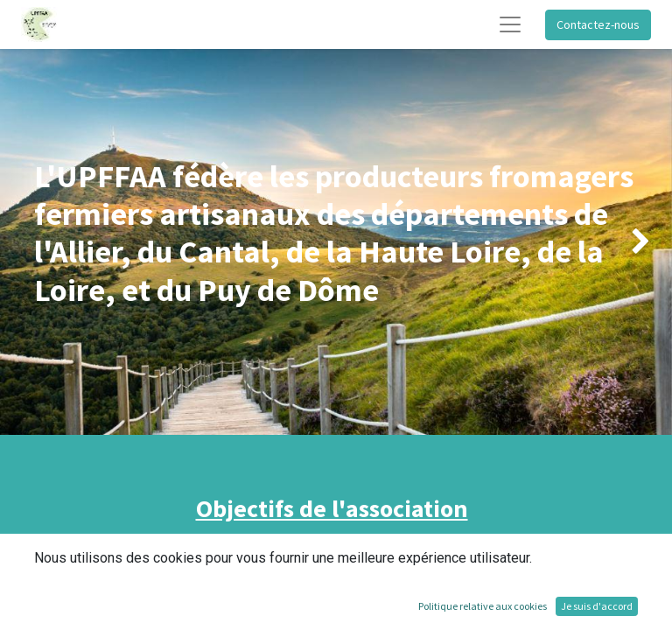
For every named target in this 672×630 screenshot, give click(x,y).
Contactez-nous (598, 24)
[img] (27, 242)
